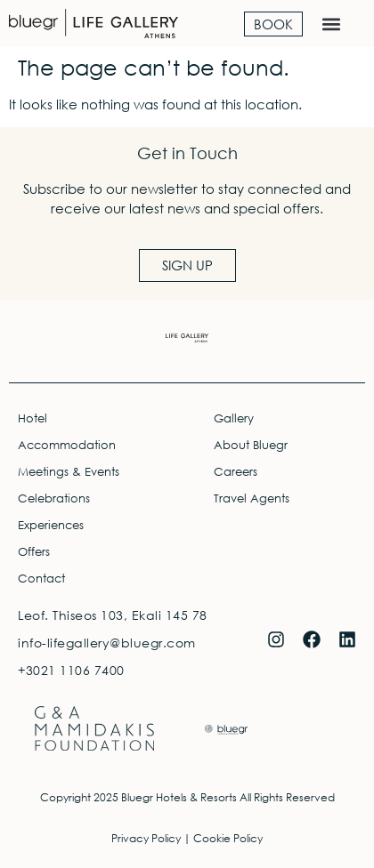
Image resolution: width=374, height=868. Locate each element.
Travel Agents (252, 498)
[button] (331, 24)
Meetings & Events (69, 472)
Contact (41, 579)
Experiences (51, 525)
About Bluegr (251, 445)
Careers (236, 472)
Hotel (33, 418)
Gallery (234, 418)
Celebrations (54, 498)
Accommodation (67, 445)
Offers (34, 552)
